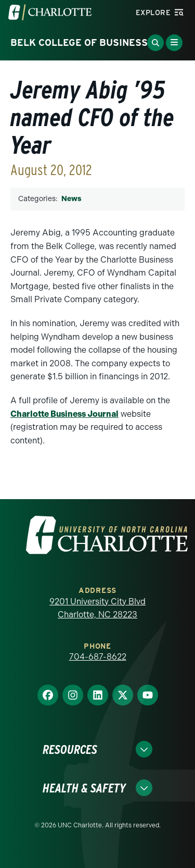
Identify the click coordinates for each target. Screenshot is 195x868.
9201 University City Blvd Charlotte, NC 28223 (97, 608)
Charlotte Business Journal (64, 414)
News (71, 199)
